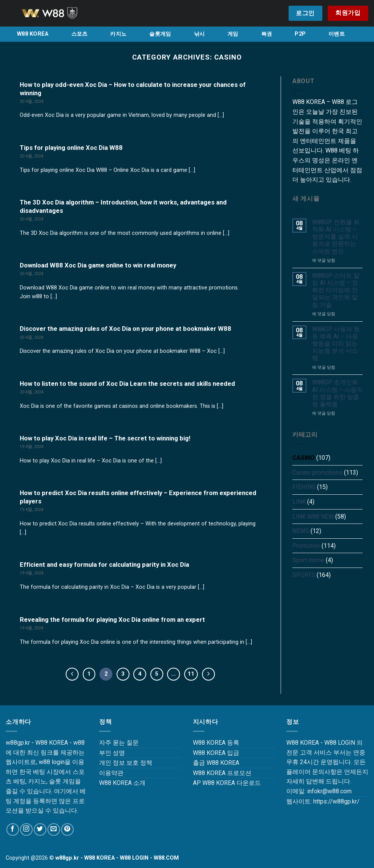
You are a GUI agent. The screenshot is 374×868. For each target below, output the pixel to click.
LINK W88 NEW (313, 517)
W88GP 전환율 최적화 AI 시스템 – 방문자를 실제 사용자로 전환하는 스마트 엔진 (336, 237)
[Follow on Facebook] (13, 829)
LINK (299, 502)
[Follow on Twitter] (40, 829)
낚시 (200, 34)
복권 (267, 34)
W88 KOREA (33, 34)
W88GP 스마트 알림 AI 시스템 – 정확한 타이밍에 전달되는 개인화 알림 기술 (336, 290)
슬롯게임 (160, 34)
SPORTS (304, 575)
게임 (233, 34)
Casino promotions (317, 473)
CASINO (304, 458)
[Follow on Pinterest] (67, 829)
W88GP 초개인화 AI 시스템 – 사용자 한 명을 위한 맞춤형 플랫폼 (337, 393)
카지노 (118, 34)
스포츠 (80, 34)
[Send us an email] (54, 829)
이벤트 (337, 34)
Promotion (306, 546)
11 (191, 674)
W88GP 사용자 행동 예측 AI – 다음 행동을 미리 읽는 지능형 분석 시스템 (336, 344)
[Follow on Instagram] (26, 829)
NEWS (301, 531)
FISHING (304, 487)
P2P (300, 34)
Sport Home (308, 560)
